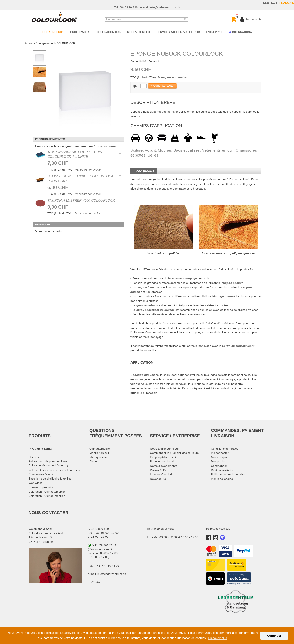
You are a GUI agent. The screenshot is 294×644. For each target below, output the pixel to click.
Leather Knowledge (163, 474)
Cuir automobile (100, 449)
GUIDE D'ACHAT (80, 32)
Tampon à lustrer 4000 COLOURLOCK (81, 200)
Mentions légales (222, 479)
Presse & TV (158, 470)
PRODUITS (40, 436)
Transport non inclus (87, 170)
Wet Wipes (36, 483)
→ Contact (95, 582)
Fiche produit (144, 171)
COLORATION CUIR (109, 32)
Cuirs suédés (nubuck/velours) (48, 465)
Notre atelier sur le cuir (165, 449)
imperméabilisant (242, 346)
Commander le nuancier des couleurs (174, 453)
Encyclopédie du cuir (163, 457)
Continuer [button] (274, 636)
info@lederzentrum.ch (165, 7)
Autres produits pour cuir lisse (48, 461)
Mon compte (219, 457)
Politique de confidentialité (228, 474)
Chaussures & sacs (41, 474)
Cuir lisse (35, 457)
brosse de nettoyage (182, 278)
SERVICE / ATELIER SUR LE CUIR (178, 32)
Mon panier (218, 461)
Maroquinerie (98, 457)
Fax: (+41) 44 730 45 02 (104, 566)
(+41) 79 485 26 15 (102, 545)
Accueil (29, 43)
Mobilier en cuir (99, 453)
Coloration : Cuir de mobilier (47, 496)
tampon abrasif (232, 283)
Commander (219, 466)
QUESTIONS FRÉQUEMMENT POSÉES (116, 433)
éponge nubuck (224, 296)
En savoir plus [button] (218, 638)
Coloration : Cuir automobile (47, 492)
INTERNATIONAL (241, 32)
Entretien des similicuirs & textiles (50, 479)
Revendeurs (158, 479)
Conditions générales (225, 449)
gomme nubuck (147, 305)
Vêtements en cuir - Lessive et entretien (54, 470)
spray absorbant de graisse (155, 310)
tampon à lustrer (148, 287)
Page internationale (163, 461)
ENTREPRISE (215, 32)
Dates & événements (164, 466)
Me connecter (220, 453)
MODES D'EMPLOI (139, 32)
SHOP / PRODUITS (52, 32)
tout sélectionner (106, 146)
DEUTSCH (270, 3)
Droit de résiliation (223, 470)
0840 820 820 (129, 7)
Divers (94, 461)
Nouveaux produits (41, 487)
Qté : (136, 86)
